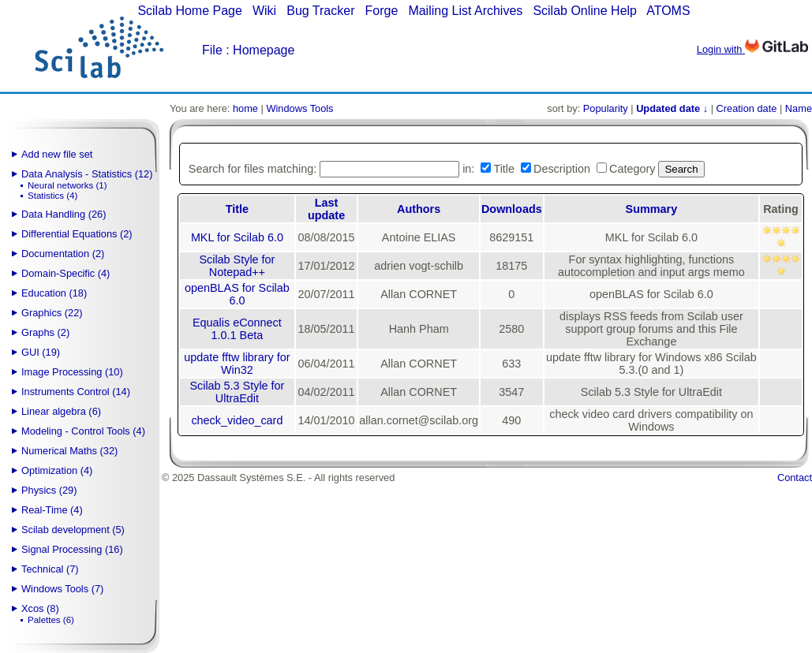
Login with (752, 49)
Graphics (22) (52, 313)
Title (237, 209)
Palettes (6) (51, 620)
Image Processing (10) (72, 372)
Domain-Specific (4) (65, 273)
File (212, 50)
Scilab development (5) (73, 530)
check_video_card (237, 420)
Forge (382, 11)
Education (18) (54, 293)
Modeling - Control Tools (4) (83, 431)
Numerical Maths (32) (69, 451)
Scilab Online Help (585, 11)
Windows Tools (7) (62, 589)
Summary (652, 209)
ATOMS (668, 11)
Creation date (747, 108)
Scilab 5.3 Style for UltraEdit (237, 392)
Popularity (606, 108)
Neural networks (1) (67, 185)
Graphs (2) (45, 332)
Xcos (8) (40, 608)
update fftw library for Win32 (237, 364)
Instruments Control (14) (76, 392)
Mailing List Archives (465, 11)
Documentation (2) (63, 254)
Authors (419, 209)
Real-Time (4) (52, 510)
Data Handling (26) (64, 214)
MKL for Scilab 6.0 (237, 237)
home (245, 108)
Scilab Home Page (190, 11)
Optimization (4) (57, 470)
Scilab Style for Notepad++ (237, 266)
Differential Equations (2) (77, 234)
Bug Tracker (320, 11)
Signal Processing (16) (72, 549)
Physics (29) (49, 490)
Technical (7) (50, 569)
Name (799, 108)
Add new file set (57, 154)
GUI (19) (41, 352)
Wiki (264, 11)
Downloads (512, 209)
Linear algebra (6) (61, 411)
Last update (326, 209)
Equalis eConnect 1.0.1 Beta (237, 329)
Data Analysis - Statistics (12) (87, 174)
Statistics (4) (52, 196)
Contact (795, 478)
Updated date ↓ (672, 108)
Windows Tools (299, 108)
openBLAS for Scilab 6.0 (237, 294)
